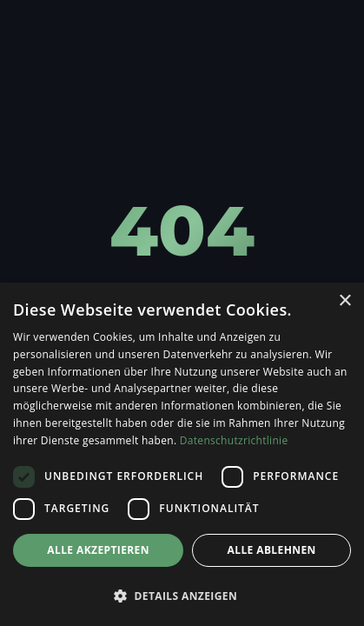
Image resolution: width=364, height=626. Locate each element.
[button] (182, 596)
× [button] (344, 301)
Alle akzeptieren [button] (98, 550)
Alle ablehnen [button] (272, 550)
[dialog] (182, 454)
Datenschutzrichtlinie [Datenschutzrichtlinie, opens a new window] (234, 440)
